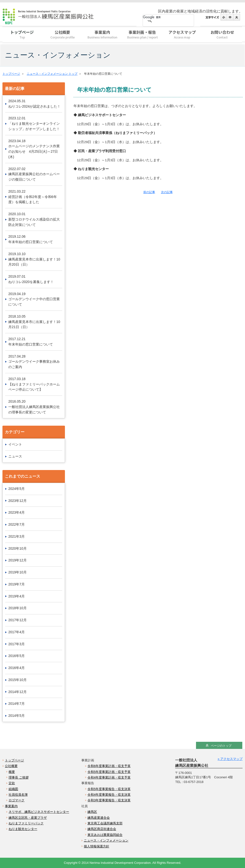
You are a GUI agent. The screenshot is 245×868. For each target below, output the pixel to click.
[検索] (162, 17)
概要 (12, 772)
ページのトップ (221, 746)
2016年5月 (17, 656)
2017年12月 (18, 620)
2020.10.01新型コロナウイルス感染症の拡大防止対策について (34, 219)
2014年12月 (18, 692)
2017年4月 (17, 632)
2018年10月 (18, 608)
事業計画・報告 (142, 35)
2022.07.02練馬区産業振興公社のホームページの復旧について (34, 174)
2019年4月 (17, 596)
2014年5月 (17, 716)
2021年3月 (17, 536)
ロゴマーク (17, 800)
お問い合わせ (222, 35)
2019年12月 (18, 560)
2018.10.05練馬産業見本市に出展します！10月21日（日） (34, 322)
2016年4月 (17, 668)
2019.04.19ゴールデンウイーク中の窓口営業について (34, 299)
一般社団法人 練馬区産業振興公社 (58, 17)
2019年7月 (17, 584)
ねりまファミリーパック (26, 823)
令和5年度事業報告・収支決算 (109, 789)
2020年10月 (18, 548)
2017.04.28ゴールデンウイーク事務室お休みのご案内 (34, 362)
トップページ (22, 35)
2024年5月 (17, 489)
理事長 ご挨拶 (19, 777)
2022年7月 (17, 524)
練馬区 (92, 812)
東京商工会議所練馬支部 (105, 823)
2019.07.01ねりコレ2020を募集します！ (31, 279)
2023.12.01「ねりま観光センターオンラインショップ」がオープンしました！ (34, 124)
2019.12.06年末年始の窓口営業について (31, 239)
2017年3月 (17, 644)
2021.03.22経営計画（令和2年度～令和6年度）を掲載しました (33, 197)
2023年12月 (18, 501)
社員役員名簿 (18, 795)
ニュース (15, 456)
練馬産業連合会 (99, 818)
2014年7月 (17, 704)
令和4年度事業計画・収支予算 (109, 777)
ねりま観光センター (23, 829)
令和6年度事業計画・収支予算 (109, 766)
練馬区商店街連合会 (102, 829)
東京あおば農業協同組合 (105, 835)
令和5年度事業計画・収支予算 (109, 772)
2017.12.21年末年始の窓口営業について (31, 342)
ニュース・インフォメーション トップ (52, 74)
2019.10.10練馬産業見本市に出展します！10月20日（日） (34, 259)
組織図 (13, 789)
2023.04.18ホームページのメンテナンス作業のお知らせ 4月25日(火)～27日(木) (34, 149)
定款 (12, 783)
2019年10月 (18, 572)
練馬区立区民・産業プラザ (28, 818)
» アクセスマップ (230, 759)
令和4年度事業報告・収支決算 (109, 795)
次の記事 (167, 192)
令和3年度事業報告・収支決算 (109, 800)
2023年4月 (17, 512)
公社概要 (62, 35)
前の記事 (149, 192)
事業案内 (102, 35)
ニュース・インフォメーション (106, 840)
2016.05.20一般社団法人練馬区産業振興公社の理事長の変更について (34, 407)
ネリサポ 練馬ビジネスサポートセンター (39, 812)
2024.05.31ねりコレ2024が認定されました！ (34, 104)
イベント (15, 444)
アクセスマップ (182, 35)
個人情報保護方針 (97, 846)
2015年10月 (18, 680)
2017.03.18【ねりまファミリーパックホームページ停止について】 (34, 384)
